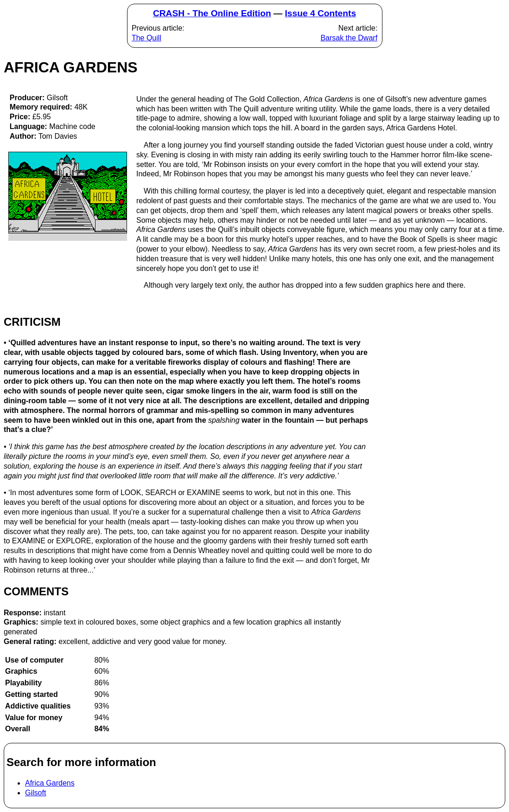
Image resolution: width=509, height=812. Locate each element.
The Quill (146, 38)
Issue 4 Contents (321, 13)
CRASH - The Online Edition (212, 13)
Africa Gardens (50, 783)
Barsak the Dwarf (349, 38)
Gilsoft (35, 793)
